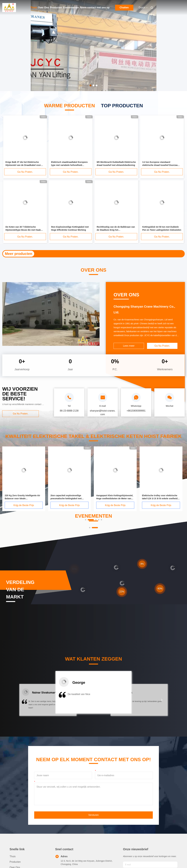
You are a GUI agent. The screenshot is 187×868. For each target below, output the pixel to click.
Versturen (93, 815)
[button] (25, 702)
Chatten (124, 8)
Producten (56, 8)
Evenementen (71, 8)
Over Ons (43, 8)
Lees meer (129, 346)
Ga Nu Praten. (25, 172)
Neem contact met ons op (95, 8)
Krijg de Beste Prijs (37, 505)
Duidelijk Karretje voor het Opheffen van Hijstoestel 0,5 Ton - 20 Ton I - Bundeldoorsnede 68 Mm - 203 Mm (94, 254)
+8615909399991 (136, 411)
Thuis (34, 8)
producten (15, 862)
